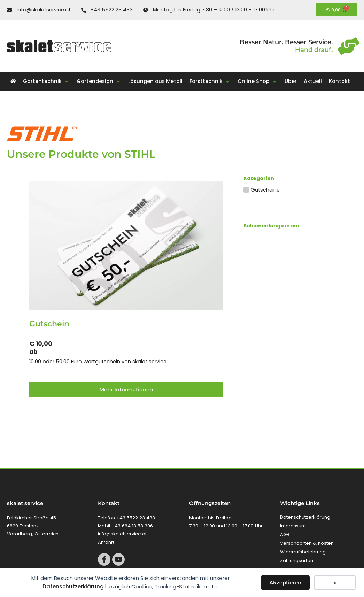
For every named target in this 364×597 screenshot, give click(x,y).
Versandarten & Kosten (307, 543)
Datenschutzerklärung (73, 586)
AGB (285, 534)
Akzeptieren (285, 583)
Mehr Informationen (126, 390)
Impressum (293, 526)
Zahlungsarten (297, 561)
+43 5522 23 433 (136, 518)
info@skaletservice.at (122, 534)
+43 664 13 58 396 (132, 526)
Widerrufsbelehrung (303, 552)
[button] (46, 81)
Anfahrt (106, 542)
